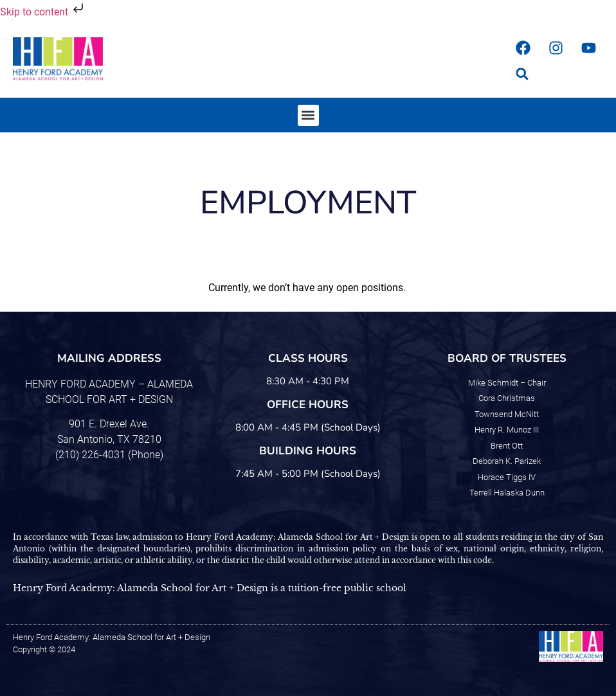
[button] (522, 74)
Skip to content (43, 12)
